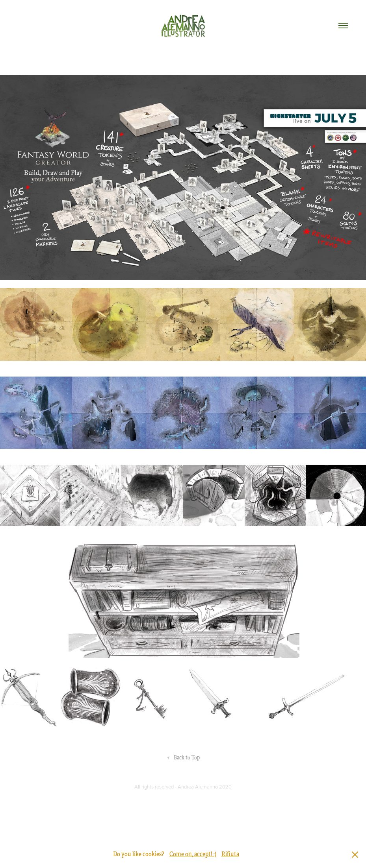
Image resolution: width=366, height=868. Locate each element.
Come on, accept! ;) (193, 854)
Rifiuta (230, 854)
